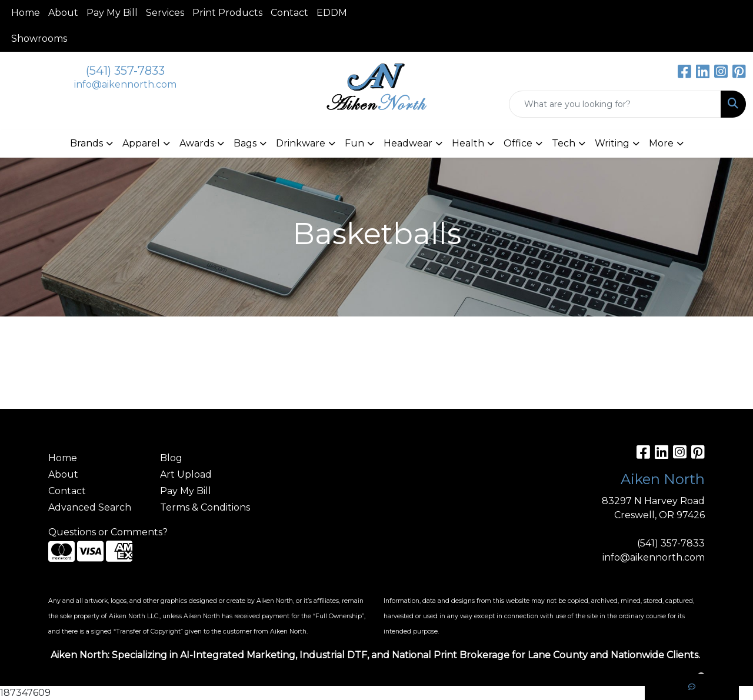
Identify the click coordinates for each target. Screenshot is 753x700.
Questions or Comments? (108, 532)
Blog (171, 458)
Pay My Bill (112, 13)
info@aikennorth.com (125, 84)
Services (165, 13)
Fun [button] (354, 143)
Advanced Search (90, 507)
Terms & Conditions (205, 507)
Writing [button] (612, 143)
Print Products (227, 13)
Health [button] (468, 143)
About (63, 13)
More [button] (661, 143)
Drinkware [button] (301, 143)
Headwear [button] (408, 143)
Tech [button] (564, 143)
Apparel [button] (141, 143)
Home (26, 13)
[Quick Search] (615, 104)
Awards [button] (197, 143)
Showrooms (39, 39)
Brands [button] (86, 143)
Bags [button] (245, 143)
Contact (289, 13)
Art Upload (186, 474)
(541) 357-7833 (125, 71)
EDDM (332, 13)
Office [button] (518, 143)
